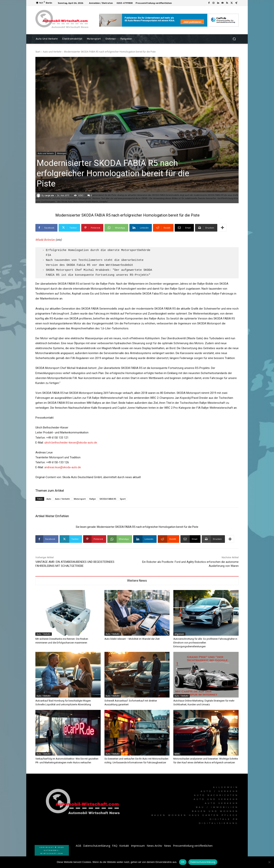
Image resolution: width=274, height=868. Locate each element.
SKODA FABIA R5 (108, 499)
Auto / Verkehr (63, 499)
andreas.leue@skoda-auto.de (63, 467)
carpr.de (49, 195)
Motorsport (62, 153)
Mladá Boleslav (45, 240)
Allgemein (179, 634)
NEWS (177, 754)
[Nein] (269, 862)
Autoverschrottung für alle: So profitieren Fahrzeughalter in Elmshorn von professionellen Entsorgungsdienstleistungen (205, 643)
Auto (49, 499)
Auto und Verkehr (52, 52)
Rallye (93, 499)
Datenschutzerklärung (203, 862)
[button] (234, 39)
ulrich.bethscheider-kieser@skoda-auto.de (71, 443)
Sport (123, 499)
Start (38, 52)
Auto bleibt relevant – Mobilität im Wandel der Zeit (132, 639)
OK (183, 862)
